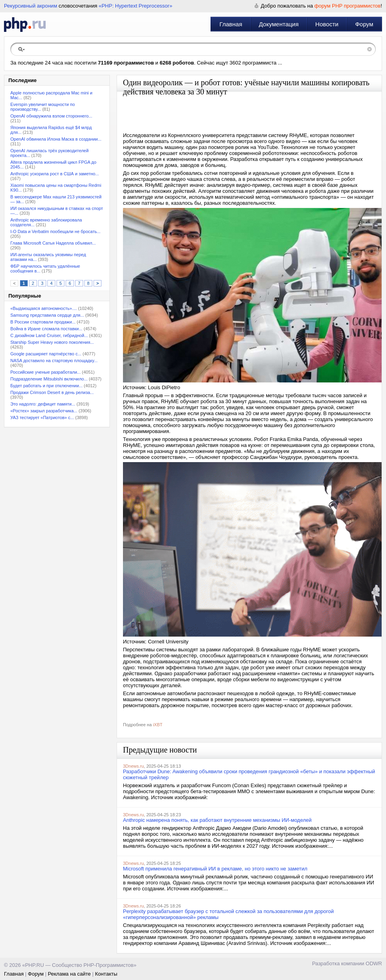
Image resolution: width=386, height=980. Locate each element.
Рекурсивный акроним (31, 6)
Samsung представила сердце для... (47, 315)
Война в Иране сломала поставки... (46, 329)
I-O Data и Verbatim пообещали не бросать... (56, 231)
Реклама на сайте (69, 974)
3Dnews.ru (134, 766)
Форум (364, 24)
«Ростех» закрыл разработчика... (44, 411)
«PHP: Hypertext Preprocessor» (135, 6)
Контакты (106, 974)
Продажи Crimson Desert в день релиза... (52, 392)
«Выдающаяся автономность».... (44, 308)
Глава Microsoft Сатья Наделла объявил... (53, 243)
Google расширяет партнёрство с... (46, 354)
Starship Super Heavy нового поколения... (52, 342)
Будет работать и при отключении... (47, 386)
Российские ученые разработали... (46, 372)
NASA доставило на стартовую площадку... (54, 361)
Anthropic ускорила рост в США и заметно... (55, 174)
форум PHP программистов (347, 6)
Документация (279, 24)
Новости (327, 24)
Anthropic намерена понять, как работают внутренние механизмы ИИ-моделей (217, 820)
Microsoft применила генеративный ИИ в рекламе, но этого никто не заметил (215, 869)
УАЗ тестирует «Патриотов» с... (42, 417)
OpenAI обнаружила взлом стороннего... (51, 116)
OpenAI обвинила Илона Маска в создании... (56, 139)
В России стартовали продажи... (43, 322)
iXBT (158, 725)
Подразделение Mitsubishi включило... (49, 379)
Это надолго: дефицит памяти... (43, 404)
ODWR (374, 963)
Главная (231, 24)
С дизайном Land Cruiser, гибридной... (49, 335)
